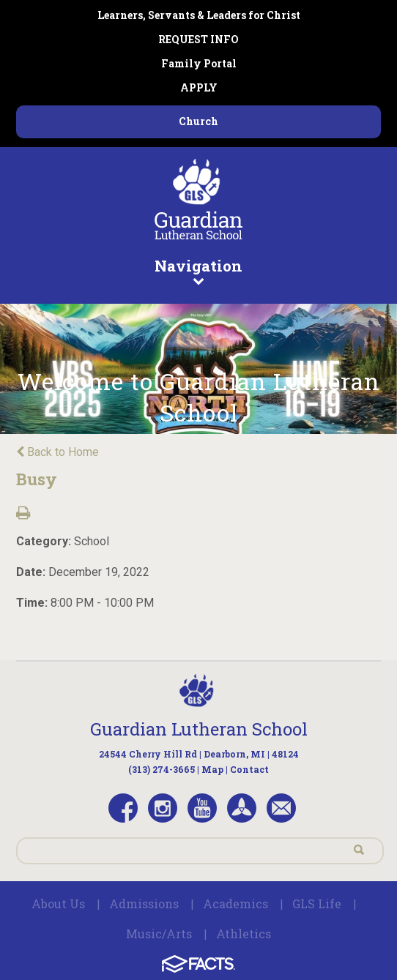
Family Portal (199, 63)
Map (212, 769)
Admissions (144, 904)
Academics (235, 904)
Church (198, 121)
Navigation (199, 271)
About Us (58, 904)
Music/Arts (159, 934)
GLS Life (317, 904)
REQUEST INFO (198, 39)
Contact (249, 769)
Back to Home (57, 452)
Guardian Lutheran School (199, 729)
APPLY (199, 87)
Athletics (244, 934)
